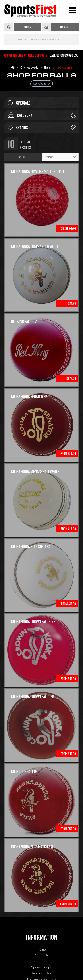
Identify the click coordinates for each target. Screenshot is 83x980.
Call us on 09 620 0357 (65, 55)
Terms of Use (41, 973)
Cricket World (29, 67)
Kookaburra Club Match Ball (33, 847)
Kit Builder (41, 961)
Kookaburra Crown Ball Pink (33, 622)
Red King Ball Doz (24, 321)
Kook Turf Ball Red (25, 772)
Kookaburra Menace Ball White (35, 472)
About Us (41, 955)
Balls (47, 67)
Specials (19, 103)
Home (41, 949)
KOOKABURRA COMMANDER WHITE (35, 246)
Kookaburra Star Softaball (32, 547)
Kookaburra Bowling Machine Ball (38, 171)
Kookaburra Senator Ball (31, 396)
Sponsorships (41, 967)
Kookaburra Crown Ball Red (32, 697)
